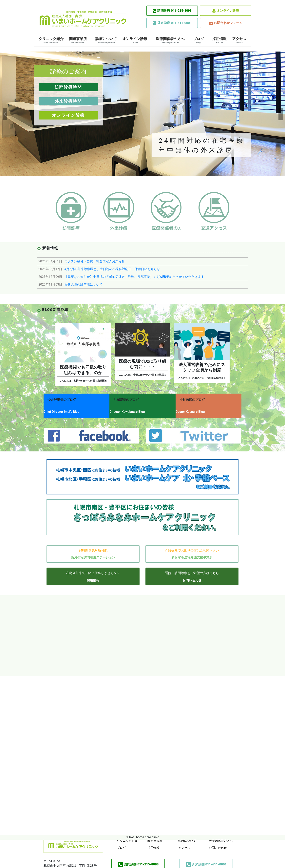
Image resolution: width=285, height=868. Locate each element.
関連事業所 (78, 40)
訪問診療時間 (68, 87)
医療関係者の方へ (170, 40)
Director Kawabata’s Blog (130, 410)
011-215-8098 (172, 11)
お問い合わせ (192, 576)
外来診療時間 (68, 101)
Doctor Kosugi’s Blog (197, 410)
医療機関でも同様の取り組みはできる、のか (83, 370)
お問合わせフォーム (226, 23)
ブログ (199, 40)
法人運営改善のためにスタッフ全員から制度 (202, 367)
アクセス (239, 40)
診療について (106, 40)
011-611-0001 (172, 23)
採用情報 (219, 40)
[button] (5, 114)
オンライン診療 (226, 11)
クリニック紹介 (51, 40)
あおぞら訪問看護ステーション (93, 553)
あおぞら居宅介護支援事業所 (192, 553)
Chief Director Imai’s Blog (61, 410)
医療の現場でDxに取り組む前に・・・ (142, 364)
